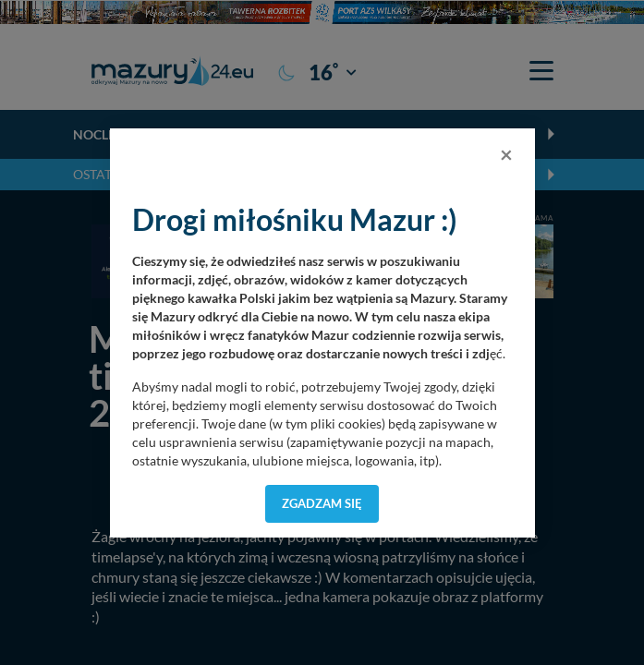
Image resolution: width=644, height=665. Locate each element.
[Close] (506, 154)
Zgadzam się (322, 503)
